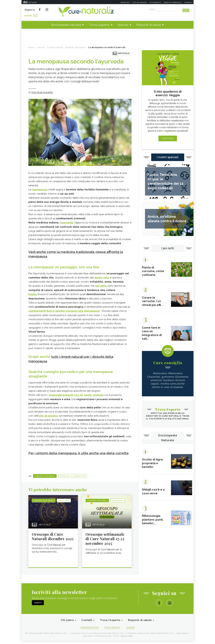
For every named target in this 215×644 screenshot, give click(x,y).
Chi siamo (65, 623)
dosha (98, 276)
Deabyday (125, 2)
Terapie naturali (45, 478)
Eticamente (155, 2)
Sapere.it (189, 2)
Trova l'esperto (99, 24)
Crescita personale (173, 2)
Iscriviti (63, 10)
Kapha (33, 293)
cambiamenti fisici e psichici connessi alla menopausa (64, 309)
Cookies (132, 631)
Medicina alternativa (72, 478)
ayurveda (67, 222)
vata (106, 276)
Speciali (123, 24)
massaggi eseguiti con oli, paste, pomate (76, 393)
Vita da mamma (140, 2)
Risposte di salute (149, 24)
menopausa (40, 189)
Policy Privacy (113, 631)
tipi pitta (101, 284)
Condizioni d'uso (88, 631)
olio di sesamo (48, 414)
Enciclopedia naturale (66, 24)
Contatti (86, 623)
